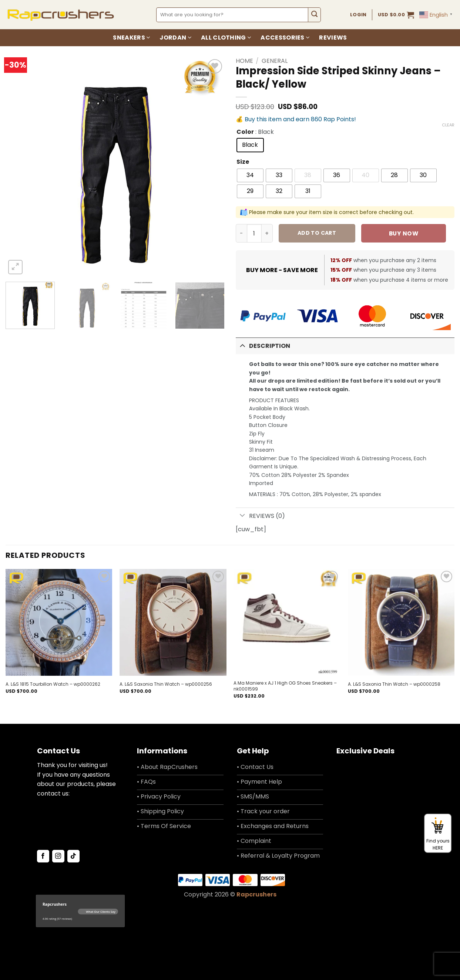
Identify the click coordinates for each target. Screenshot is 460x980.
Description (263, 345)
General (275, 61)
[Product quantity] (254, 233)
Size (243, 162)
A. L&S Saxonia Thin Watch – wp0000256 (166, 684)
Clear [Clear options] (448, 125)
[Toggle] (242, 345)
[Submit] (314, 15)
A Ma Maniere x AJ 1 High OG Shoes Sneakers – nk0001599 (285, 686)
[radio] (250, 145)
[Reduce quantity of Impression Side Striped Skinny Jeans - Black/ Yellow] (241, 233)
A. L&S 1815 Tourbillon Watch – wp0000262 (53, 684)
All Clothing (226, 38)
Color (245, 132)
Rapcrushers (256, 894)
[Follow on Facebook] (43, 856)
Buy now (404, 233)
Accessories (285, 38)
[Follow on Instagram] (58, 856)
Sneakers (131, 38)
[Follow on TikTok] (73, 856)
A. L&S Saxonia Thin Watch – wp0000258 (394, 684)
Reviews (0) (261, 516)
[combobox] (232, 15)
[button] (396, 15)
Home (244, 61)
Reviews (333, 38)
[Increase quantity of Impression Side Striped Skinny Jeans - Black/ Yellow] (267, 233)
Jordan (175, 38)
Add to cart (317, 233)
